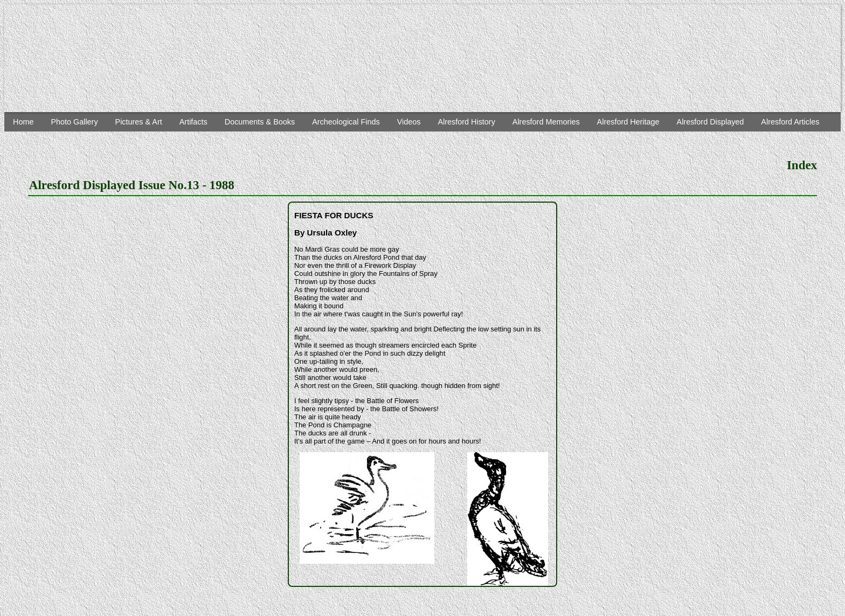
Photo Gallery (74, 122)
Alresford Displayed (711, 122)
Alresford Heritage (628, 122)
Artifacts (193, 122)
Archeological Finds (346, 122)
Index (802, 165)
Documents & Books (260, 122)
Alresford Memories (546, 122)
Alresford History (466, 122)
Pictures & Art (139, 122)
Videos (409, 122)
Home (23, 122)
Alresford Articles (790, 122)
